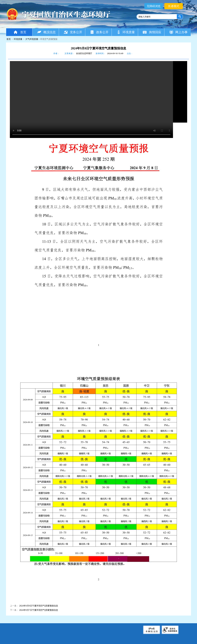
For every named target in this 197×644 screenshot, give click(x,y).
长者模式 (174, 6)
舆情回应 (152, 32)
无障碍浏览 (154, 6)
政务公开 (99, 32)
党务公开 (73, 32)
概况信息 (46, 32)
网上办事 (178, 32)
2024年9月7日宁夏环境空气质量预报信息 (39, 610)
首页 (20, 32)
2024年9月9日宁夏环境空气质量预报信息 (39, 606)
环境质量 (126, 32)
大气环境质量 (32, 39)
